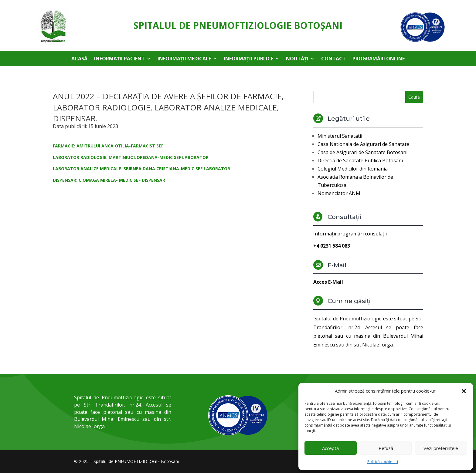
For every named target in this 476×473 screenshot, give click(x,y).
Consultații (344, 217)
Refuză (386, 448)
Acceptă (330, 448)
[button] (464, 391)
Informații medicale (184, 59)
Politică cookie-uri (383, 462)
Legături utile (349, 119)
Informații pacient (119, 59)
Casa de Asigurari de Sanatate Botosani (362, 152)
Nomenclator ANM (339, 193)
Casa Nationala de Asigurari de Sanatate (363, 144)
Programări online (379, 59)
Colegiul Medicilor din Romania (353, 169)
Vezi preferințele (441, 448)
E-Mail (337, 265)
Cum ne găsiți (349, 301)
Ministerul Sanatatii (340, 136)
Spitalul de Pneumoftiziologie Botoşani (238, 25)
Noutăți (297, 59)
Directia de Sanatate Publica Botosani (360, 160)
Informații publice (248, 59)
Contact (333, 59)
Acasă (79, 59)
